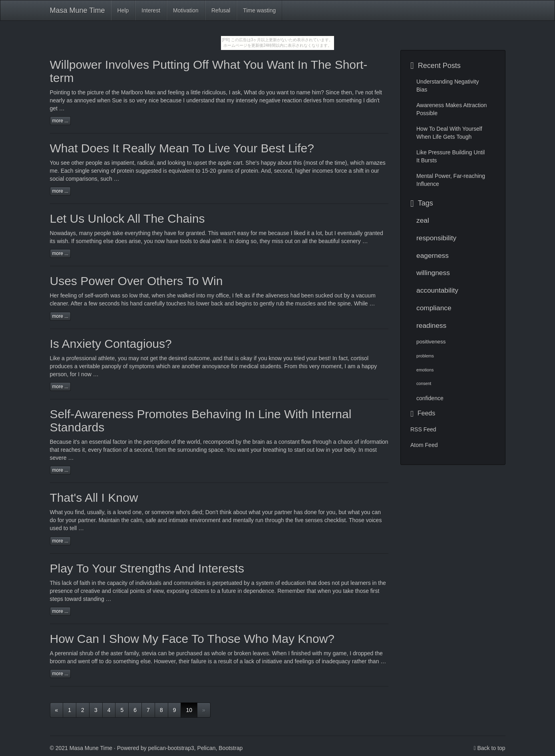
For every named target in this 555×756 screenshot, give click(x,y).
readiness (431, 325)
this (303, 366)
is (109, 512)
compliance (434, 308)
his (125, 303)
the (125, 520)
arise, (135, 241)
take (348, 591)
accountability (437, 290)
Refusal (221, 10)
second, (284, 171)
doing (242, 241)
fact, (344, 358)
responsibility (436, 238)
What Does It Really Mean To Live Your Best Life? (182, 148)
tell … (77, 528)
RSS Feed (423, 429)
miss (277, 241)
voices (374, 520)
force (341, 171)
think (226, 512)
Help (123, 10)
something (89, 241)
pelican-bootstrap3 (171, 748)
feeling (69, 295)
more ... (61, 121)
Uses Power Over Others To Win (136, 281)
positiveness (431, 342)
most (371, 450)
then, (347, 92)
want (243, 450)
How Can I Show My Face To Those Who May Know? (192, 639)
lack (67, 583)
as (107, 163)
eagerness (433, 255)
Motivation (186, 10)
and (162, 520)
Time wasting (259, 10)
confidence (430, 398)
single (83, 171)
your (268, 512)
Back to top (491, 748)
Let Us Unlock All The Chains (127, 218)
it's (77, 442)
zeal (423, 220)
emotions (425, 370)
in (94, 583)
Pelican (207, 748)
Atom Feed (424, 445)
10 (189, 710)
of (108, 92)
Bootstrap (231, 748)
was (115, 295)
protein (126, 171)
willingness (433, 273)
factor (120, 442)
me (263, 233)
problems (425, 356)
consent (424, 383)
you (122, 358)
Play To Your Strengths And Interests (147, 568)
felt (378, 92)
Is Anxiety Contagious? (111, 344)
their (184, 661)
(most (310, 163)
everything (138, 233)
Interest (151, 10)
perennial (66, 653)
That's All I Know (94, 498)
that (311, 591)
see (65, 163)
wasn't (228, 233)
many (86, 233)
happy (269, 163)
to (74, 92)
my (327, 653)
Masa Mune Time (78, 10)
